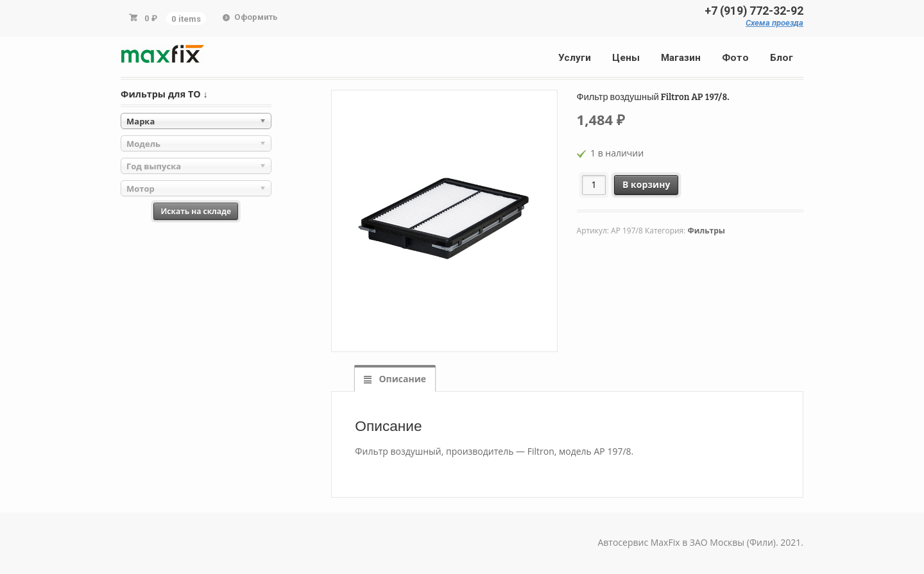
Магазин (681, 58)
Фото (735, 58)
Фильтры (706, 231)
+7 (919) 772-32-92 (754, 11)
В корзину (646, 184)
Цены (626, 58)
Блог (782, 58)
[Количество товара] (594, 185)
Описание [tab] (401, 379)
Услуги (575, 58)
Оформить (256, 17)
